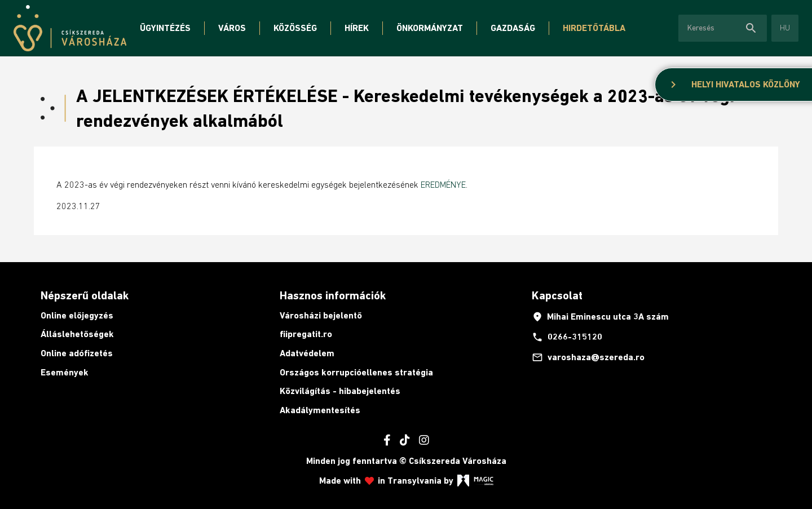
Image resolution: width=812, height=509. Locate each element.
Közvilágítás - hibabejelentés (340, 391)
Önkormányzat (430, 28)
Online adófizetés (77, 353)
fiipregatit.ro (306, 334)
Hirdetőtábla (594, 28)
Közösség (295, 28)
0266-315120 (567, 337)
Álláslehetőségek (77, 334)
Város (232, 28)
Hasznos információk (333, 295)
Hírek (357, 28)
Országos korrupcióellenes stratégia (356, 372)
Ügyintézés (165, 28)
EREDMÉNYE (443, 184)
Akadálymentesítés (320, 410)
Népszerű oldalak (85, 295)
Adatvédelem (307, 353)
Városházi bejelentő (321, 315)
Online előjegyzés (77, 315)
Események (65, 372)
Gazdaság (513, 28)
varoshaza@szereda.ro (588, 357)
